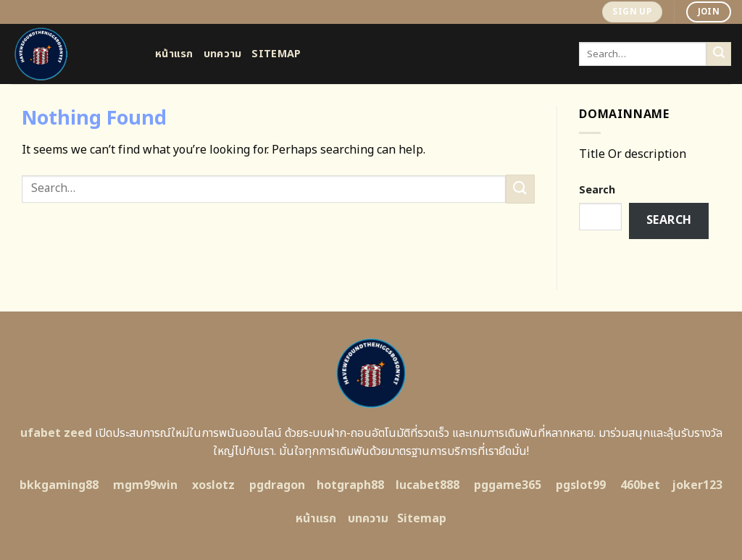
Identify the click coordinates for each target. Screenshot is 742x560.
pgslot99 (581, 485)
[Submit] (719, 54)
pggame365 (508, 485)
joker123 (697, 485)
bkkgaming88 (59, 485)
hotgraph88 (350, 485)
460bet (640, 485)
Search (597, 190)
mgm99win (145, 485)
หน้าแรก (174, 54)
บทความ (223, 54)
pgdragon (277, 485)
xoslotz (213, 485)
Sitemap (276, 54)
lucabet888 (428, 485)
